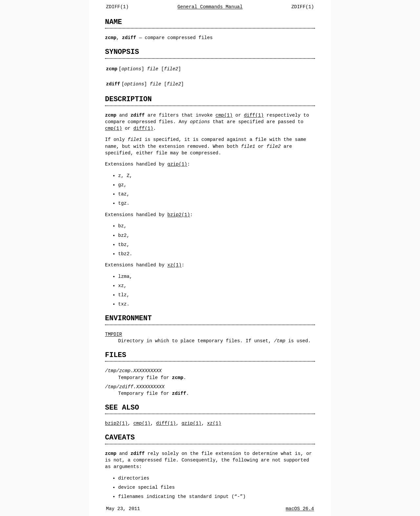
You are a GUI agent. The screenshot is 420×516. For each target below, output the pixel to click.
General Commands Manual (210, 7)
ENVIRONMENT (128, 318)
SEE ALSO (122, 407)
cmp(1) (224, 115)
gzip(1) (177, 164)
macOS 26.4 (300, 509)
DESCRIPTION (128, 99)
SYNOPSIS (122, 52)
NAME (114, 22)
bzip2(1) (179, 215)
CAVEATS (120, 437)
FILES (116, 355)
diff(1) (254, 115)
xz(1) (174, 265)
